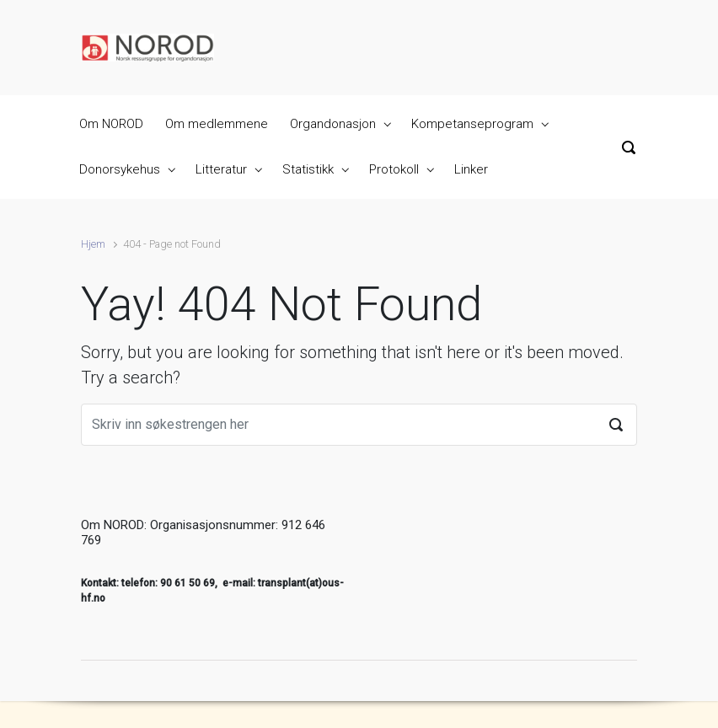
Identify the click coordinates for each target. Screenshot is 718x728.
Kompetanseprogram (472, 124)
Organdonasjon (333, 124)
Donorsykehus (120, 169)
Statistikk (308, 169)
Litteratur (221, 169)
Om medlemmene (217, 124)
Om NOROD (111, 124)
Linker (471, 169)
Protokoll (394, 169)
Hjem (93, 244)
